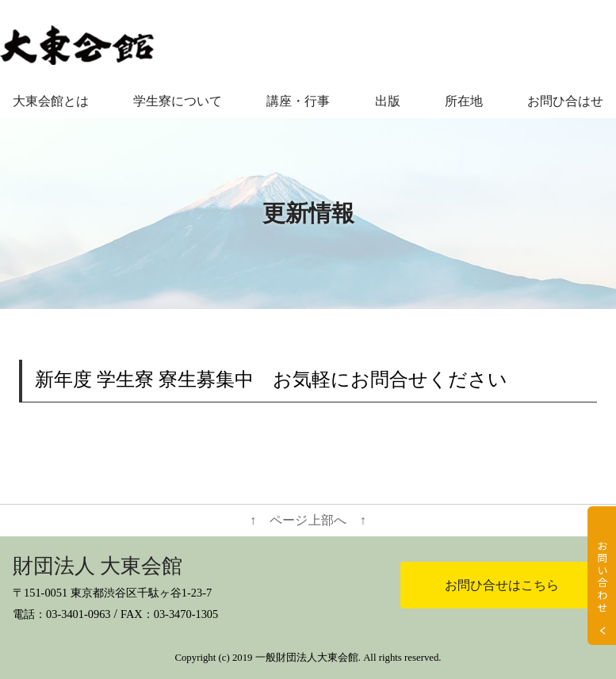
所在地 (464, 101)
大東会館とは (51, 101)
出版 (388, 101)
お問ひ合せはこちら (502, 585)
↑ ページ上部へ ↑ (308, 520)
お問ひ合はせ (565, 101)
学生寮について (178, 101)
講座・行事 (298, 101)
